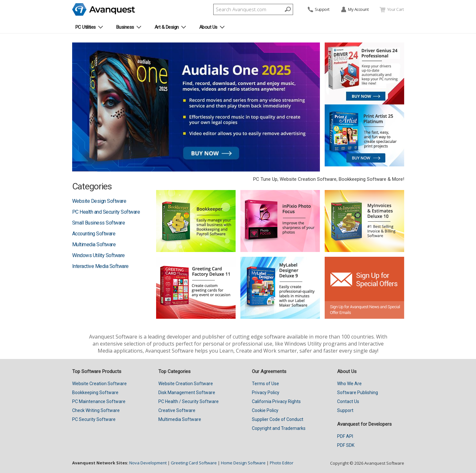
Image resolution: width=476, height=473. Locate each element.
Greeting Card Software (194, 463)
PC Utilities (86, 27)
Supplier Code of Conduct (278, 419)
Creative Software (177, 410)
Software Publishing (358, 393)
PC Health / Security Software (189, 401)
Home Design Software (243, 463)
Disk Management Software (187, 393)
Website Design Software (99, 201)
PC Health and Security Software (106, 212)
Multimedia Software (94, 244)
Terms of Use (265, 384)
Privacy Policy (266, 393)
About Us (208, 27)
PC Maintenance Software (99, 401)
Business (125, 27)
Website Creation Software (99, 384)
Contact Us (348, 401)
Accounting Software (94, 234)
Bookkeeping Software (95, 393)
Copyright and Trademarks (279, 428)
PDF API (345, 436)
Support (318, 10)
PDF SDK (346, 445)
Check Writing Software (96, 410)
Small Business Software (99, 223)
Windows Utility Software (98, 255)
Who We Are (349, 384)
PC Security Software (94, 419)
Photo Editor (282, 463)
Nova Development (148, 463)
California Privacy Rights (276, 401)
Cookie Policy (265, 410)
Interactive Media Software (100, 266)
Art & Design (167, 27)
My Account (355, 10)
